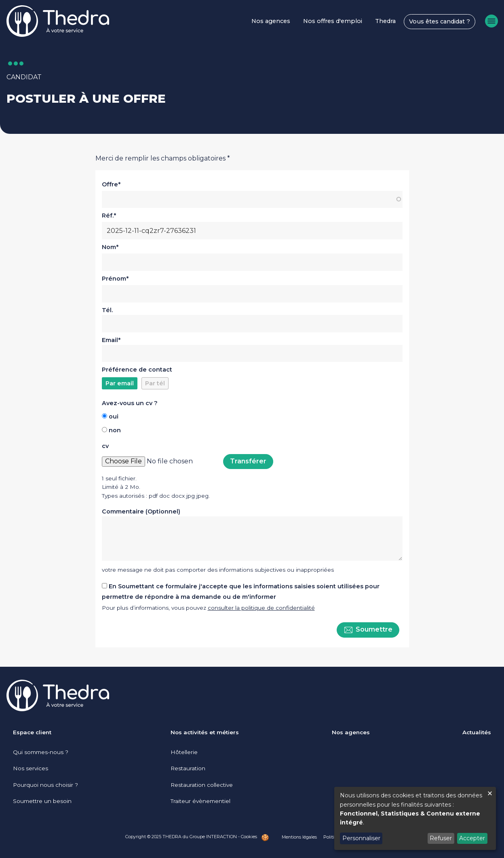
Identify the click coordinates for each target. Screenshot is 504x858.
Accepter (472, 838)
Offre (110, 184)
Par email (120, 383)
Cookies (249, 837)
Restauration (188, 768)
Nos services (31, 768)
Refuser (441, 838)
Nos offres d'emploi (333, 21)
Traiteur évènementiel (200, 801)
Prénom (114, 279)
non (115, 430)
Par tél (155, 383)
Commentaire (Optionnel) (141, 511)
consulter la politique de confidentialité (261, 608)
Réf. (108, 216)
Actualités (477, 732)
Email (110, 340)
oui (114, 416)
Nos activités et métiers (205, 732)
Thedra (385, 21)
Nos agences (271, 21)
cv (105, 446)
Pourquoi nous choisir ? (45, 785)
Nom (109, 247)
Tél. (107, 310)
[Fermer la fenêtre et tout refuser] (490, 792)
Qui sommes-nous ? (41, 752)
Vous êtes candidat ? (440, 21)
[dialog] (415, 818)
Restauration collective (202, 785)
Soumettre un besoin (42, 801)
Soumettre (368, 630)
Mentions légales (299, 837)
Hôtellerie (184, 752)
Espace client (32, 732)
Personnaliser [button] (361, 838)
